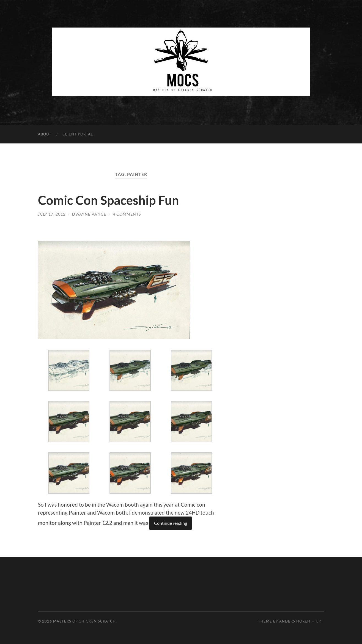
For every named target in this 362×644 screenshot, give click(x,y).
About (45, 134)
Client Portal (78, 134)
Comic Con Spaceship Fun (109, 200)
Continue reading (171, 523)
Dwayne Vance (89, 214)
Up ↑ (320, 621)
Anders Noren (295, 621)
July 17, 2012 (52, 214)
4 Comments (127, 214)
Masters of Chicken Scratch (84, 621)
